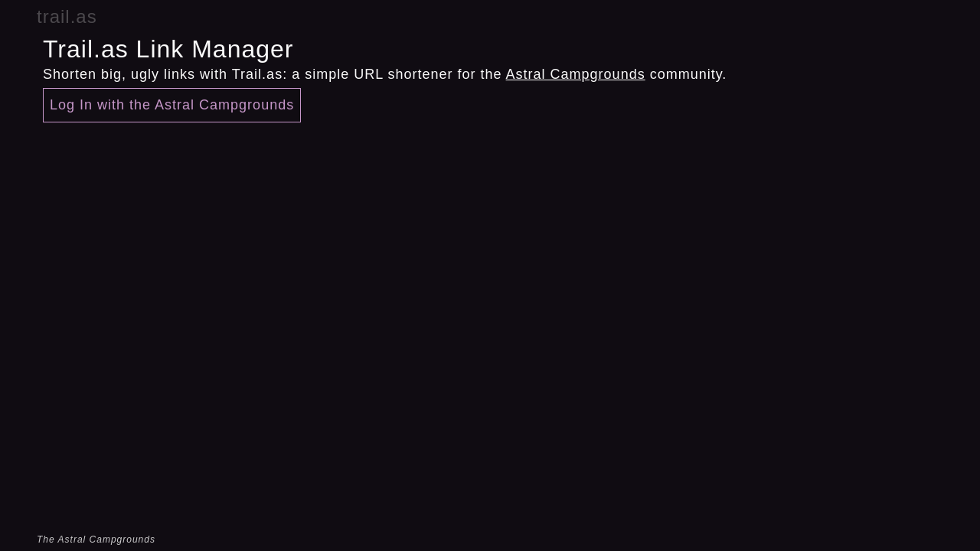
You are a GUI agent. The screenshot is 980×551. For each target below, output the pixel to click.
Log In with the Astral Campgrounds (172, 105)
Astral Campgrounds (576, 74)
